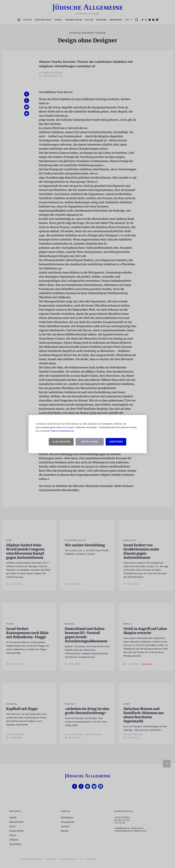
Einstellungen (90, 442)
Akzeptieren (116, 442)
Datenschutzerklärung (62, 431)
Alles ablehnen (61, 442)
